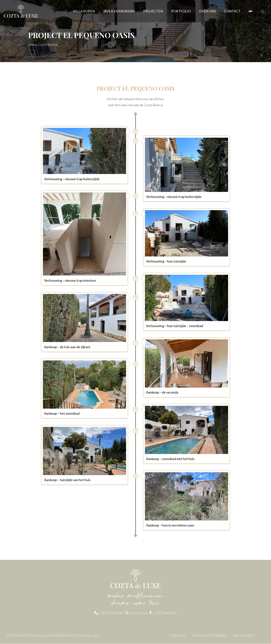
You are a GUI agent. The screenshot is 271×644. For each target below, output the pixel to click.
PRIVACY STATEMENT (209, 636)
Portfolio (181, 11)
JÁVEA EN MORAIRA (119, 11)
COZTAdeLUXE (165, 613)
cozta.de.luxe (139, 613)
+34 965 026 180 (111, 613)
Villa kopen (84, 11)
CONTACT (232, 11)
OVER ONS (207, 11)
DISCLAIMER (243, 636)
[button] (149, 165)
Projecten (153, 11)
